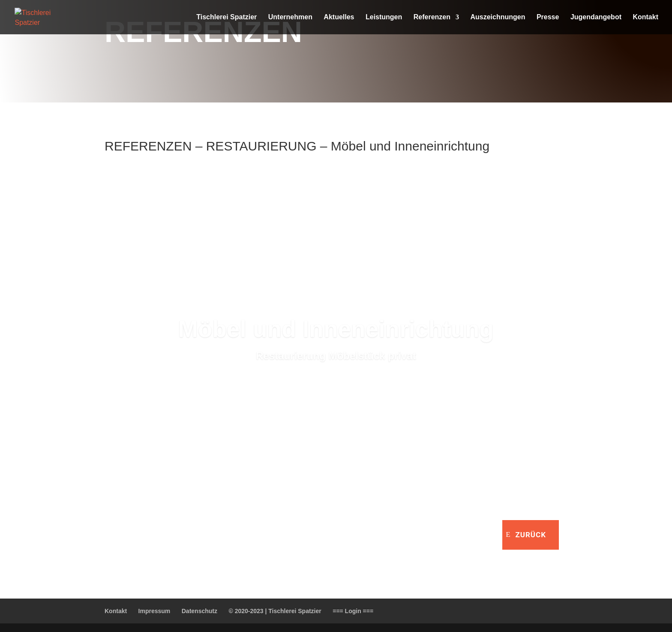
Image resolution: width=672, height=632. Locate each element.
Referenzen (432, 17)
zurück (531, 535)
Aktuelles (339, 17)
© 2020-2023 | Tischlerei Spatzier (275, 611)
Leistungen (384, 17)
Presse (548, 17)
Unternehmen (290, 17)
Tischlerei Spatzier (226, 17)
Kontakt (645, 17)
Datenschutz (199, 611)
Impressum (154, 611)
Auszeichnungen (498, 17)
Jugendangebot (596, 17)
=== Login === (353, 611)
